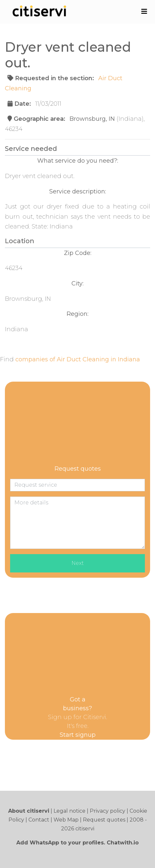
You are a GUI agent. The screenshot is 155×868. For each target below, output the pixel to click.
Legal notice (70, 811)
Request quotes (104, 820)
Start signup (78, 735)
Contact (39, 820)
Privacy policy (108, 811)
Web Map (66, 820)
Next (78, 563)
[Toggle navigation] (144, 11)
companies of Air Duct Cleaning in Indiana (78, 359)
